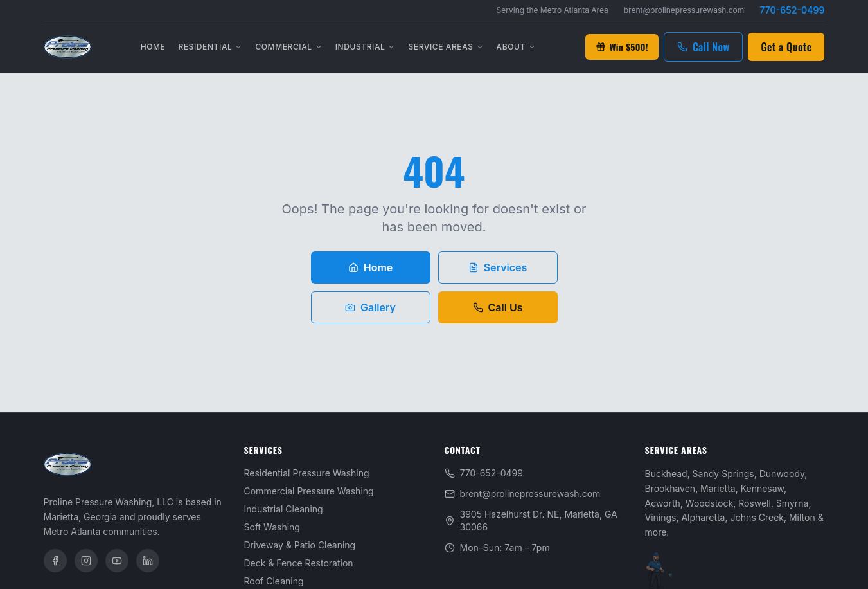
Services (498, 267)
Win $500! (622, 47)
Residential (210, 47)
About (516, 47)
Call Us (498, 307)
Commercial (288, 47)
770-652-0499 (792, 10)
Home (153, 47)
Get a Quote (786, 47)
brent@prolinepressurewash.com (684, 10)
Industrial (366, 47)
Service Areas (446, 47)
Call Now (704, 47)
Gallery (370, 307)
